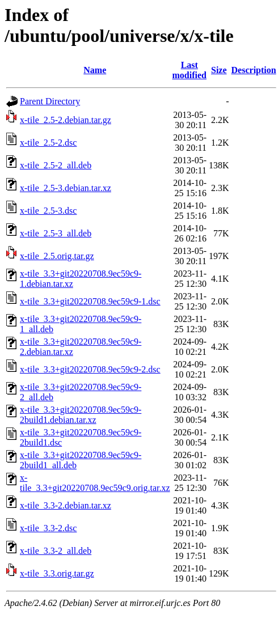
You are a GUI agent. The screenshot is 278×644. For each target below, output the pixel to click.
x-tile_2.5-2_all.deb (56, 165)
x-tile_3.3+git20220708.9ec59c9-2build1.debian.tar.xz (81, 415)
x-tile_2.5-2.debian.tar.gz (66, 120)
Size (219, 70)
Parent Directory (50, 101)
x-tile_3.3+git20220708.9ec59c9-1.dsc (90, 301)
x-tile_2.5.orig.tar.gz (57, 256)
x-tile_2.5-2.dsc (48, 143)
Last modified (189, 70)
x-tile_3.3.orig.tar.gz (57, 573)
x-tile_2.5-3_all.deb (56, 233)
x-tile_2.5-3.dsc (48, 211)
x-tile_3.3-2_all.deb (56, 551)
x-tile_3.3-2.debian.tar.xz (66, 505)
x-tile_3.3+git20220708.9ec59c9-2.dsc (90, 369)
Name (95, 70)
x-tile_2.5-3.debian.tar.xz (66, 188)
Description (254, 70)
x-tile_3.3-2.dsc (48, 528)
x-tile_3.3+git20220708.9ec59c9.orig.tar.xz (95, 483)
